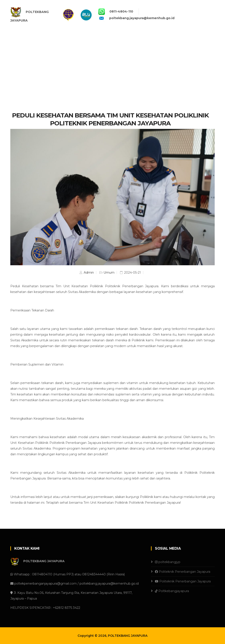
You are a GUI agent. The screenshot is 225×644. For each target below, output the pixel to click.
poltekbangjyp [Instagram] (168, 562)
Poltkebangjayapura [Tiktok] (172, 591)
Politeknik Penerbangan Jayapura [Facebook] (183, 572)
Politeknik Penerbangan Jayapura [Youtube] (183, 581)
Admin (88, 273)
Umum (109, 273)
